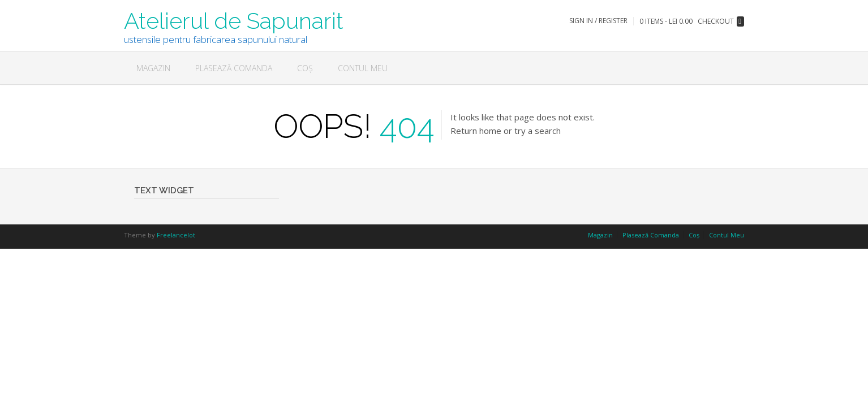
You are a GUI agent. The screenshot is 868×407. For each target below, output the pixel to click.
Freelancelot (176, 235)
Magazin (153, 68)
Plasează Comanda (234, 68)
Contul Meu (363, 68)
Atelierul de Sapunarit (234, 20)
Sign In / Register (598, 21)
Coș (305, 68)
